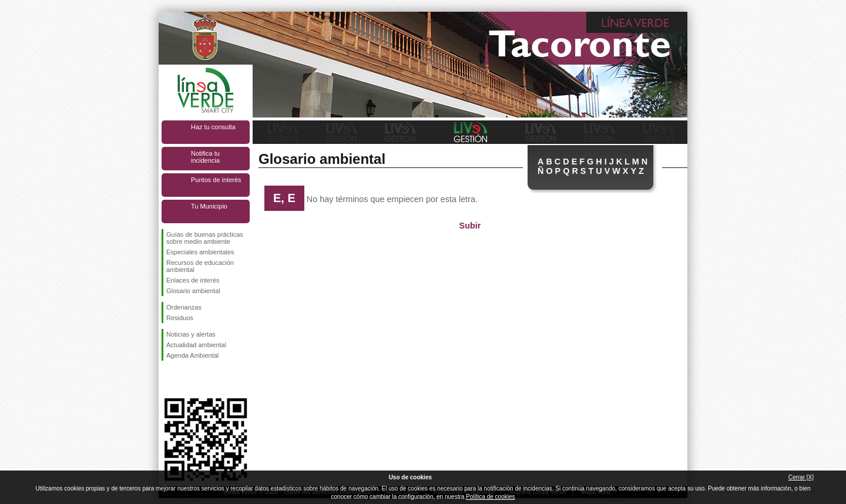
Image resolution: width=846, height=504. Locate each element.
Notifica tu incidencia (205, 157)
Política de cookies (490, 497)
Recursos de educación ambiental (200, 266)
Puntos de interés (216, 180)
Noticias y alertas (191, 334)
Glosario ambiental (193, 291)
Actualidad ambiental (196, 345)
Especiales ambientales (200, 252)
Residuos (180, 318)
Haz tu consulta (213, 127)
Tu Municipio (209, 206)
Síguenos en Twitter (188, 379)
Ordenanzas (184, 307)
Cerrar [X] (801, 477)
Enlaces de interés (193, 280)
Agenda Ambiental (192, 355)
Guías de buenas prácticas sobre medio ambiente (205, 238)
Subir (470, 226)
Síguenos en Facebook (169, 379)
